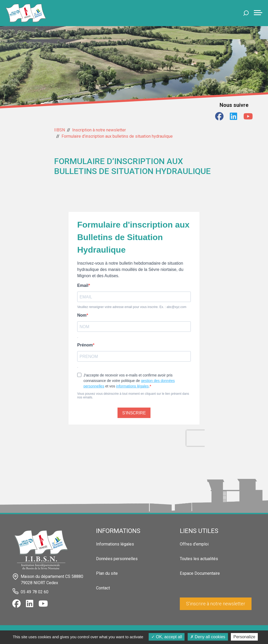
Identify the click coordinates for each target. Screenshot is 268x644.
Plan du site (107, 573)
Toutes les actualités (199, 559)
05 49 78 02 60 (35, 592)
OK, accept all (167, 637)
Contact (103, 588)
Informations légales (115, 544)
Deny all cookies (208, 637)
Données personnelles (117, 559)
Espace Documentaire (200, 573)
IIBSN (60, 130)
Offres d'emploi (194, 544)
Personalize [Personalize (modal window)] (244, 637)
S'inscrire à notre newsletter (216, 604)
